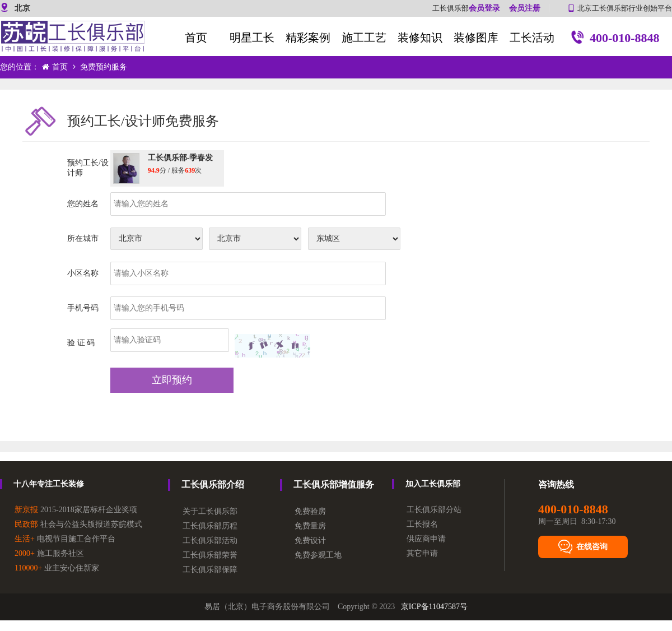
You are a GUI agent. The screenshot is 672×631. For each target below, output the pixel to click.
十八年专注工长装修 (49, 484)
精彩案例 (308, 38)
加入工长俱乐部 (433, 484)
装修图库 (476, 38)
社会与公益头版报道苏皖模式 (78, 524)
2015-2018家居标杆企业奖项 (76, 510)
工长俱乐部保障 (210, 570)
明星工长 (252, 38)
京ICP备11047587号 (434, 607)
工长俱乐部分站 (434, 510)
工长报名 (422, 524)
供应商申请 (426, 539)
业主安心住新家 (57, 568)
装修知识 (420, 38)
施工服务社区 (49, 553)
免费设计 (310, 540)
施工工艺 (364, 38)
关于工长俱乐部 (210, 511)
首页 (196, 38)
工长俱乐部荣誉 (210, 555)
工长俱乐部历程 (210, 526)
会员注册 (525, 8)
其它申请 (422, 553)
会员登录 (484, 8)
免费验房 (310, 511)
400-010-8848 (615, 39)
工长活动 (532, 38)
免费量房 (310, 526)
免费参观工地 (318, 555)
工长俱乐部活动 (210, 540)
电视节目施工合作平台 (65, 539)
